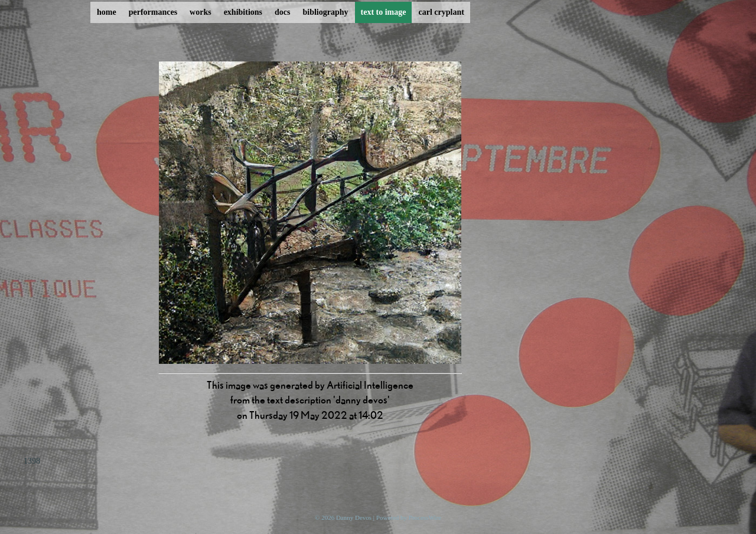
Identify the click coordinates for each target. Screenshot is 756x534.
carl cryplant (441, 12)
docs (282, 12)
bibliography (325, 12)
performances (153, 12)
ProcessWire (425, 517)
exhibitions (243, 12)
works (201, 12)
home (107, 12)
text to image (384, 12)
